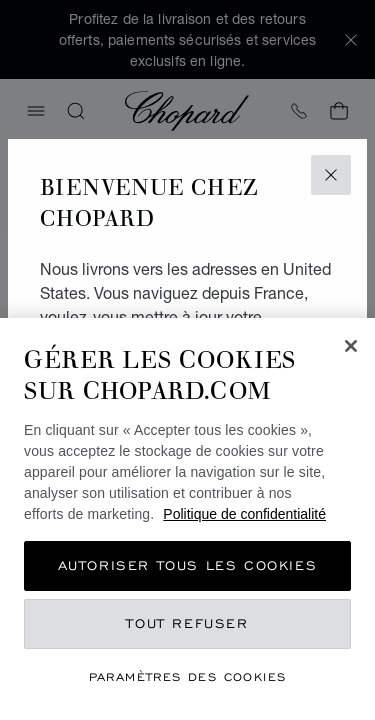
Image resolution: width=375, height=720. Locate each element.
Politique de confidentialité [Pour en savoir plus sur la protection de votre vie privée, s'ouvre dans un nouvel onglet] (244, 514)
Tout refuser (187, 623)
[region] (187, 519)
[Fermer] (351, 346)
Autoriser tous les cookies (188, 565)
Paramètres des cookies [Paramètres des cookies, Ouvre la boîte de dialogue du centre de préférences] (188, 676)
